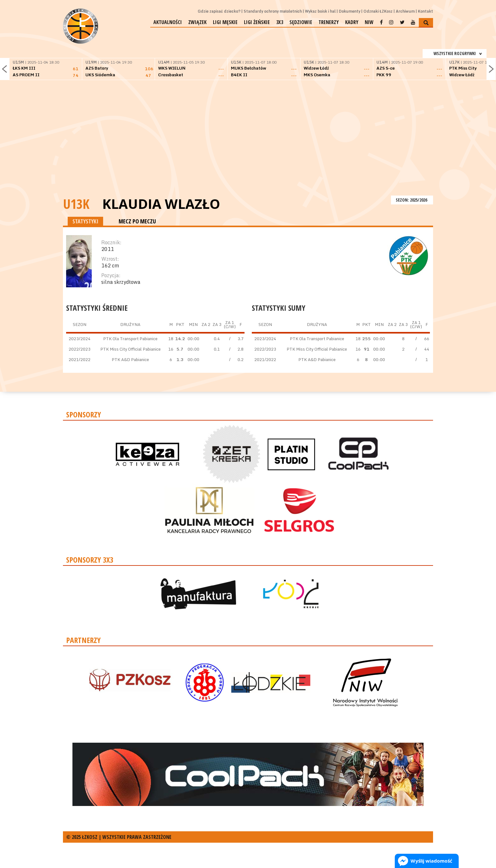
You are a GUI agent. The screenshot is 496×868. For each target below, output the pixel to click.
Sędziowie (301, 22)
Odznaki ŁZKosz (378, 11)
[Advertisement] (248, 147)
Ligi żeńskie (257, 22)
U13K (76, 204)
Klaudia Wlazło (161, 204)
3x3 (280, 22)
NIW (369, 22)
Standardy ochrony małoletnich (273, 11)
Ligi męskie (225, 22)
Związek (197, 22)
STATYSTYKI (85, 221)
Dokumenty (350, 11)
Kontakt (425, 11)
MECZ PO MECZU (137, 221)
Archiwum (405, 11)
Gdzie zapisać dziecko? (219, 11)
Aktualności (168, 22)
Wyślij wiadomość (431, 861)
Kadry (352, 22)
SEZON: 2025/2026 (412, 200)
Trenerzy (329, 22)
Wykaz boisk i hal (320, 11)
